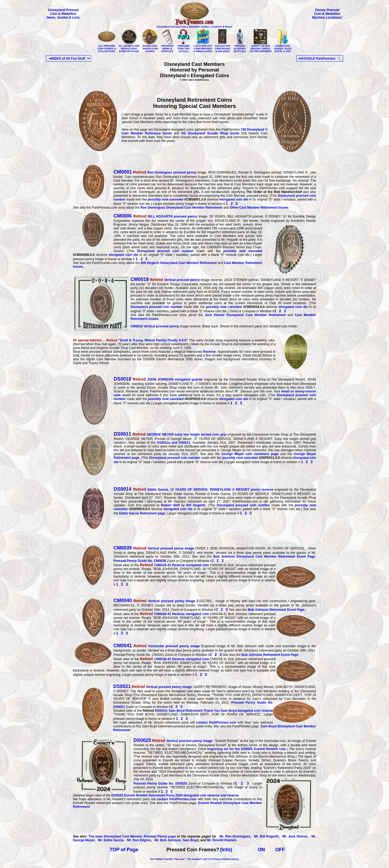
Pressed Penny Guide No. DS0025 (161, 784)
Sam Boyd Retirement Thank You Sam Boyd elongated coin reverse (214, 711)
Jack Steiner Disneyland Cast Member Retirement (245, 315)
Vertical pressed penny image (154, 548)
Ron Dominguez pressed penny (164, 172)
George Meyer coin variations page (250, 454)
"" (131, 340)
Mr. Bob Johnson (167, 840)
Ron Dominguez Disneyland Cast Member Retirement (181, 208)
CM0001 (123, 172)
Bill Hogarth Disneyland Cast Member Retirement (179, 263)
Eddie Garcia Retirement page (142, 513)
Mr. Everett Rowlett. (222, 840)
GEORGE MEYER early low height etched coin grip (171, 435)
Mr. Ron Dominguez (234, 836)
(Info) (226, 850)
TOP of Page (124, 850)
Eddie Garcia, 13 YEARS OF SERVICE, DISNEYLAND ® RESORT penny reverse (194, 490)
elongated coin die (234, 199)
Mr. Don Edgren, (138, 840)
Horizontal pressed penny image (157, 646)
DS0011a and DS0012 (174, 443)
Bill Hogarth (196, 505)
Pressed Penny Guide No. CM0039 (140, 561)
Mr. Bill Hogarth (266, 836)
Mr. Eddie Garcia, (110, 840)
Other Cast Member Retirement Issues (259, 208)
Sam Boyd (191, 840)
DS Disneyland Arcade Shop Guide (210, 133)
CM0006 (123, 216)
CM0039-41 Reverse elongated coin (175, 565)
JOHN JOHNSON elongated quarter (158, 379)
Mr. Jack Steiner (294, 836)
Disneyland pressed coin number (166, 251)
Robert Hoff (170, 505)
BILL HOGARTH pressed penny (165, 216)
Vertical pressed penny (165, 280)
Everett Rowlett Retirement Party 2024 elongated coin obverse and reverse (175, 795)
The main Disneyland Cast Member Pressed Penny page (132, 836)
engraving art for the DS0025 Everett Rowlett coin (247, 749)
